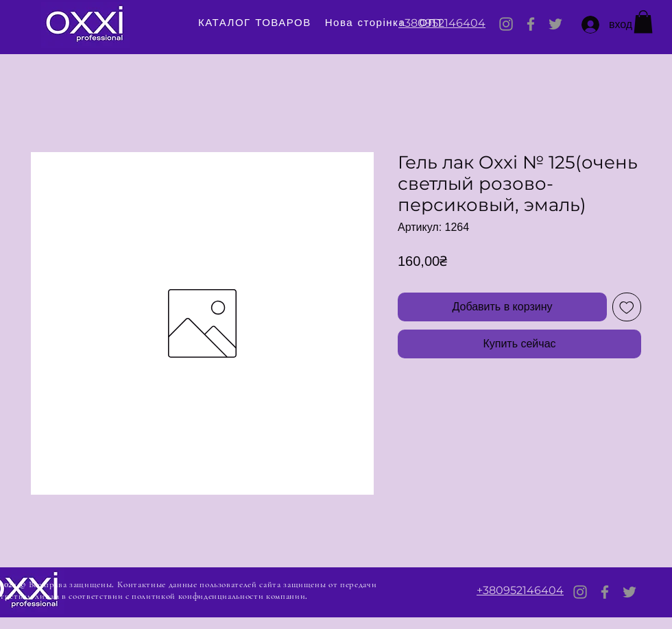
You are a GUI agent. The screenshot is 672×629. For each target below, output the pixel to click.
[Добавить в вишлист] (627, 307)
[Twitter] (555, 24)
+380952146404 (442, 23)
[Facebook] (531, 24)
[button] (643, 22)
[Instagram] (506, 24)
